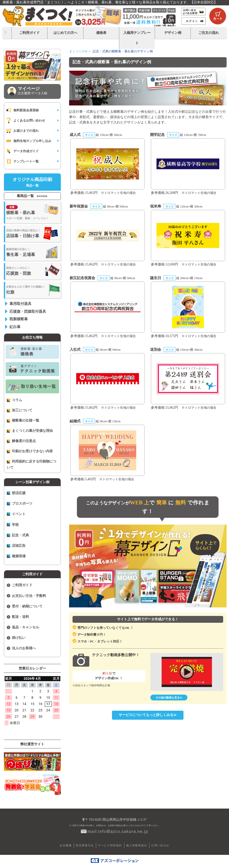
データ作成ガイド (22, 151)
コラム (14, 400)
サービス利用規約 (110, 845)
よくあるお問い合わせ (25, 120)
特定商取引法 (85, 845)
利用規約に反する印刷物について (32, 464)
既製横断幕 (19, 319)
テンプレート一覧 (22, 161)
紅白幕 (15, 327)
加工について (20, 410)
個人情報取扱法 (137, 845)
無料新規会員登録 (22, 110)
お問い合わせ (160, 845)
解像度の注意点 (21, 441)
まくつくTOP (78, 51)
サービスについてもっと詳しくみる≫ (148, 715)
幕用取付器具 (20, 304)
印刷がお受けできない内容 (30, 451)
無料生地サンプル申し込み (28, 141)
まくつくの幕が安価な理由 (30, 431)
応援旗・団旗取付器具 (28, 311)
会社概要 (66, 845)
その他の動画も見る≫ (169, 698)
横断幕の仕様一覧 (23, 421)
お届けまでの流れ (22, 131)
